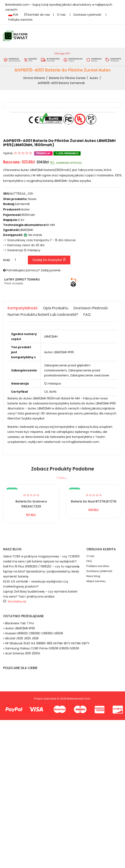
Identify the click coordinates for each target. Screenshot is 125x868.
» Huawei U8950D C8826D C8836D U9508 (33, 633)
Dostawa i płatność (88, 15)
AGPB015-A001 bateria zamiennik (61, 83)
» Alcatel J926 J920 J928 (21, 638)
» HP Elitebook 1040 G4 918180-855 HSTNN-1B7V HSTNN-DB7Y (46, 643)
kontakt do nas (37, 15)
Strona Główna (34, 78)
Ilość (7, 260)
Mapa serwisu (96, 581)
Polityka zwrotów (20, 20)
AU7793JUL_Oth (22, 194)
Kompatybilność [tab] (23, 308)
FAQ (89, 561)
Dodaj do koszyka (49, 260)
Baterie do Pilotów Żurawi (67, 78)
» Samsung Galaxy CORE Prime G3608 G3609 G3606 (41, 648)
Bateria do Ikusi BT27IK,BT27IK (94, 501)
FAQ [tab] (87, 315)
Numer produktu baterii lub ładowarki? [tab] (43, 315)
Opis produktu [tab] (56, 308)
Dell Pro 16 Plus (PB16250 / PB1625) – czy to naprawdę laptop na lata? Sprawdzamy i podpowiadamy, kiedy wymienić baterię (41, 571)
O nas (62, 15)
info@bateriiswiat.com (83, 442)
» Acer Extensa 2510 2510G (22, 653)
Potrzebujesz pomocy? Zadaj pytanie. (34, 270)
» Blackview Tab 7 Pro (19, 623)
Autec (94, 78)
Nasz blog (93, 576)
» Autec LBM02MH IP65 (19, 628)
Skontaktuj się (17, 601)
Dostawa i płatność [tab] (91, 308)
